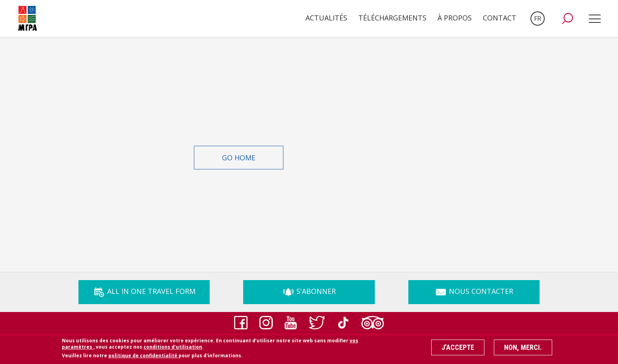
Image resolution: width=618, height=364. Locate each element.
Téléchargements (392, 18)
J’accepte (458, 349)
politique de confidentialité (143, 357)
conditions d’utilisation (173, 349)
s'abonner (309, 291)
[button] (568, 19)
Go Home (239, 158)
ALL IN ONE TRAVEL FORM (144, 291)
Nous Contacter (474, 291)
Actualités (326, 18)
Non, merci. (523, 349)
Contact (500, 18)
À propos (455, 18)
